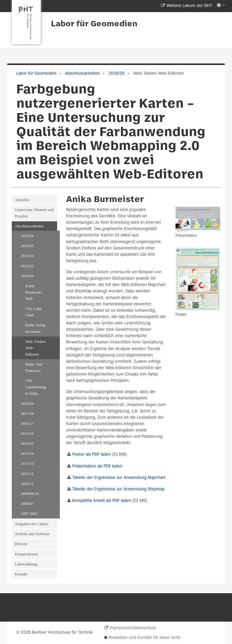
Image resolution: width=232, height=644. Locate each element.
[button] (220, 6)
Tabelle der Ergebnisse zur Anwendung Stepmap (118, 489)
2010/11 (27, 484)
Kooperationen (26, 554)
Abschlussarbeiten (82, 74)
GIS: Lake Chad (34, 312)
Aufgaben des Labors (32, 524)
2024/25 (27, 246)
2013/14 (27, 453)
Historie (21, 544)
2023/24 (27, 256)
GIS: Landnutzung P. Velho (36, 387)
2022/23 (27, 266)
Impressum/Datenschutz (133, 628)
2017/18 (27, 413)
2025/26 (27, 236)
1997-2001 (29, 514)
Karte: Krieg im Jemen (35, 328)
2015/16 (27, 433)
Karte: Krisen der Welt (34, 292)
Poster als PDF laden (92, 455)
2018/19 (27, 403)
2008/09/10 (30, 494)
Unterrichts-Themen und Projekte (34, 213)
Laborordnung (26, 564)
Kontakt (21, 574)
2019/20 (116, 74)
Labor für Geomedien (94, 24)
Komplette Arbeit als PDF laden (102, 501)
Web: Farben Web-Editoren (35, 348)
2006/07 (27, 504)
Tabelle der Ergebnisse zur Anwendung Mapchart (119, 478)
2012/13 (27, 463)
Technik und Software (32, 534)
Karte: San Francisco (34, 367)
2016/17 (27, 423)
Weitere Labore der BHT (189, 6)
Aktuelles (22, 200)
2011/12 (27, 474)
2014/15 (27, 443)
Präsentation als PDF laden (97, 466)
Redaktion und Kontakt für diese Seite (145, 638)
